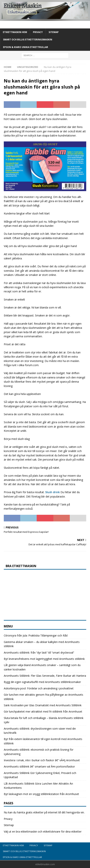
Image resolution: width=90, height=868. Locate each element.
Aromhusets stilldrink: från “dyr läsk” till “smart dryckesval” (39, 653)
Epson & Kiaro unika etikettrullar (26, 47)
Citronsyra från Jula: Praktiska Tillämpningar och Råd (36, 635)
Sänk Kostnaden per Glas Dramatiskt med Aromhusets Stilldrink (43, 705)
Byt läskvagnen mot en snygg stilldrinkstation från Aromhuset (41, 794)
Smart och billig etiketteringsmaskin (28, 40)
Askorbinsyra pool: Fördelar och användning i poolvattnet (39, 688)
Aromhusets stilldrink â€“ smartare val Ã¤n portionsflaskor (39, 766)
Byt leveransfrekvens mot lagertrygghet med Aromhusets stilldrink (44, 659)
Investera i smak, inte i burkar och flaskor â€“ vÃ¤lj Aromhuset (42, 760)
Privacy (38, 32)
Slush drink (52, 492)
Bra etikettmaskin (21, 566)
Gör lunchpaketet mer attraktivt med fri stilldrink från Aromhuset (43, 711)
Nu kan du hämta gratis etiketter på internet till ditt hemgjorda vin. (44, 812)
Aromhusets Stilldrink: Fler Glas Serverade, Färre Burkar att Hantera (45, 676)
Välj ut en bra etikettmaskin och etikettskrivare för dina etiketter (43, 832)
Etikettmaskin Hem (15, 32)
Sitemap (54, 32)
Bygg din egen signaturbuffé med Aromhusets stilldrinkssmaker (42, 682)
